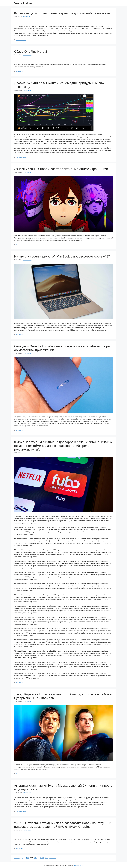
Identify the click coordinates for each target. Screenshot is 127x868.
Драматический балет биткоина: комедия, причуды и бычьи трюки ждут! (59, 85)
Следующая (51, 858)
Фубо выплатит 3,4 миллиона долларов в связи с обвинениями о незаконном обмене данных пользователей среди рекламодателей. (63, 446)
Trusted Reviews (23, 3)
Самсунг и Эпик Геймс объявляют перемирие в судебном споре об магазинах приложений (62, 348)
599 (28, 858)
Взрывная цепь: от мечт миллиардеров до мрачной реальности (62, 13)
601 (35, 858)
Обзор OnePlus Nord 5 (31, 51)
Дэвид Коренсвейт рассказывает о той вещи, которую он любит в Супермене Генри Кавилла (63, 696)
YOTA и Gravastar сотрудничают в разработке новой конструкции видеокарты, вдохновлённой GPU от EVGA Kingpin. (63, 825)
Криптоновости (21, 40)
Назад (17, 858)
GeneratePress (78, 865)
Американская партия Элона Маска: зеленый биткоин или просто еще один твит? (63, 787)
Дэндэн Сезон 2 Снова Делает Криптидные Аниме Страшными (61, 169)
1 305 (42, 858)
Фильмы (19, 245)
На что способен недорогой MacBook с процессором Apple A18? (62, 256)
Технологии (20, 71)
